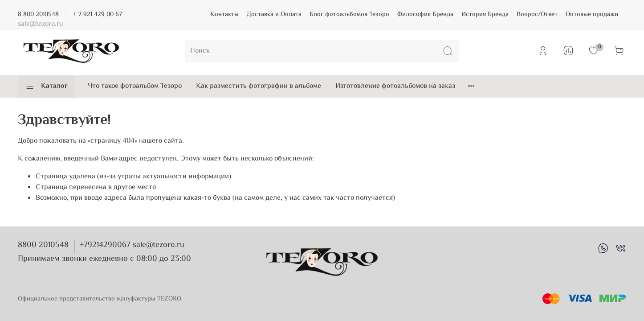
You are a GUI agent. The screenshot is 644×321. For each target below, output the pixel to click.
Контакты (224, 14)
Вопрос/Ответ (537, 14)
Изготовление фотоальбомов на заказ (395, 86)
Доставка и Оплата (274, 14)
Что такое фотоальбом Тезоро (135, 86)
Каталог (47, 86)
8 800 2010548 (38, 14)
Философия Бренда (425, 14)
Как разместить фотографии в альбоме (259, 86)
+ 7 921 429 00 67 (98, 14)
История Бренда (485, 14)
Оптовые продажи (592, 14)
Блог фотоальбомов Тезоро (349, 14)
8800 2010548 (43, 245)
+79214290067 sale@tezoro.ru (132, 245)
